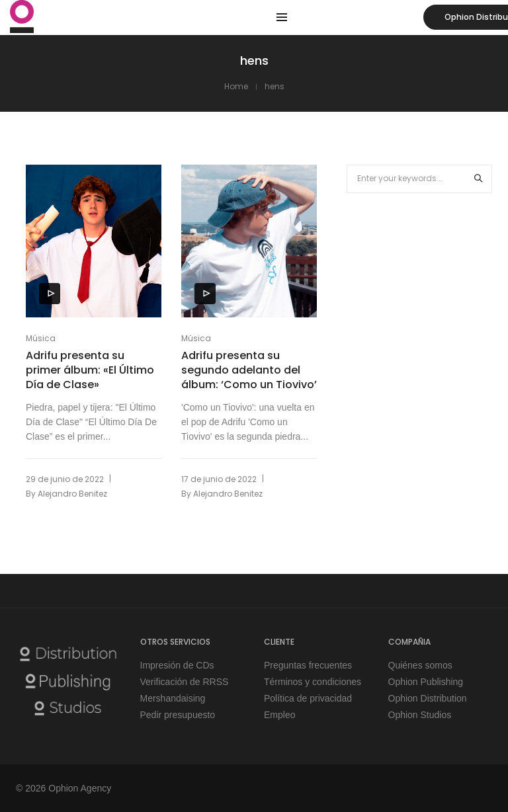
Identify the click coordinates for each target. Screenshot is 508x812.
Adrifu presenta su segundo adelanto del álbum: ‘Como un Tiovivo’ (249, 370)
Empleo (279, 715)
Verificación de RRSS (185, 682)
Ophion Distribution (428, 698)
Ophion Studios (420, 715)
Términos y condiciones (313, 682)
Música (41, 338)
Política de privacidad (308, 698)
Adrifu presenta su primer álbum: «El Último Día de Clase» (90, 370)
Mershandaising (173, 698)
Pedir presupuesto (178, 715)
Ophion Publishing (426, 682)
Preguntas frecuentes (308, 665)
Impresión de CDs (177, 665)
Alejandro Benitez (72, 494)
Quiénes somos (420, 665)
